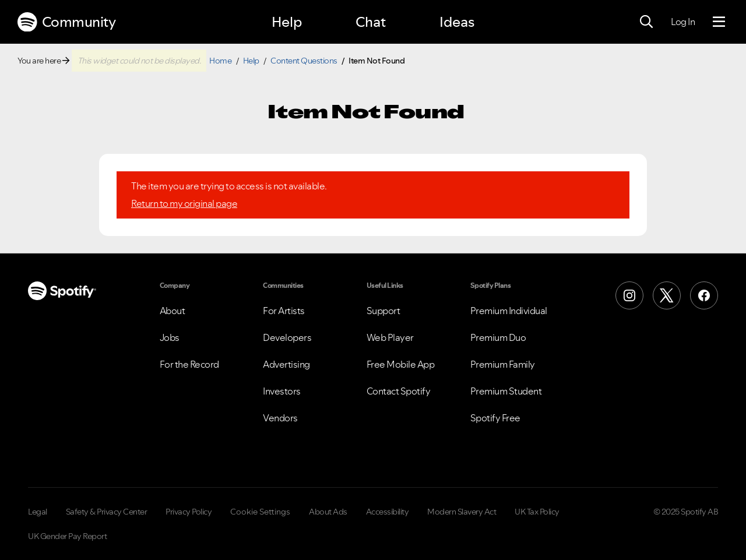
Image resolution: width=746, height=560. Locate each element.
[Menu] (719, 22)
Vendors (280, 418)
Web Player (390, 337)
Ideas (457, 22)
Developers (287, 337)
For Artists (284, 311)
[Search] (646, 22)
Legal (38, 512)
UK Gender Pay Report (67, 536)
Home (220, 61)
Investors (282, 391)
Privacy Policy (189, 512)
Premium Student (506, 391)
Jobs (170, 337)
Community (66, 22)
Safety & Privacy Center (107, 512)
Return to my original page (184, 203)
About (173, 311)
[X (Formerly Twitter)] (667, 295)
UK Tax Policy (537, 512)
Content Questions (304, 61)
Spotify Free (495, 418)
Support (383, 311)
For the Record (189, 364)
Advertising (286, 364)
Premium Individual (509, 311)
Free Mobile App (401, 364)
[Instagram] (629, 295)
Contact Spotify (399, 391)
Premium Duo (498, 337)
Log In (683, 22)
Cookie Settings (260, 512)
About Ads (328, 512)
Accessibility (388, 512)
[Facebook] (704, 295)
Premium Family (503, 364)
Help (287, 22)
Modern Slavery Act (462, 512)
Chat (371, 22)
